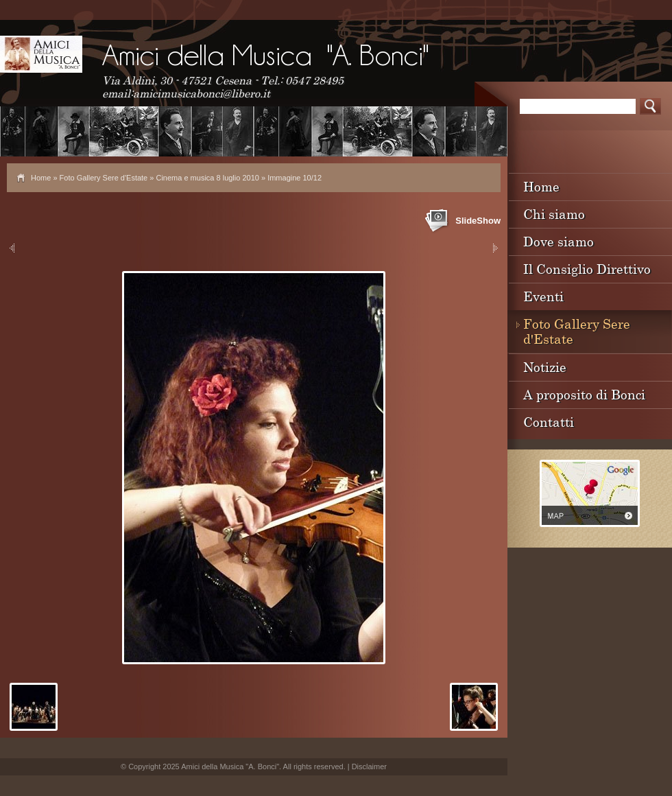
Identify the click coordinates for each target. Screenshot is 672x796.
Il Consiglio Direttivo (587, 269)
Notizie (545, 367)
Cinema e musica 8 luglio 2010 (207, 178)
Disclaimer (369, 766)
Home (41, 178)
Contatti (549, 422)
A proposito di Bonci (584, 394)
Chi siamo (554, 214)
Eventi (543, 296)
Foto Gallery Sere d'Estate (104, 178)
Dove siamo (559, 241)
